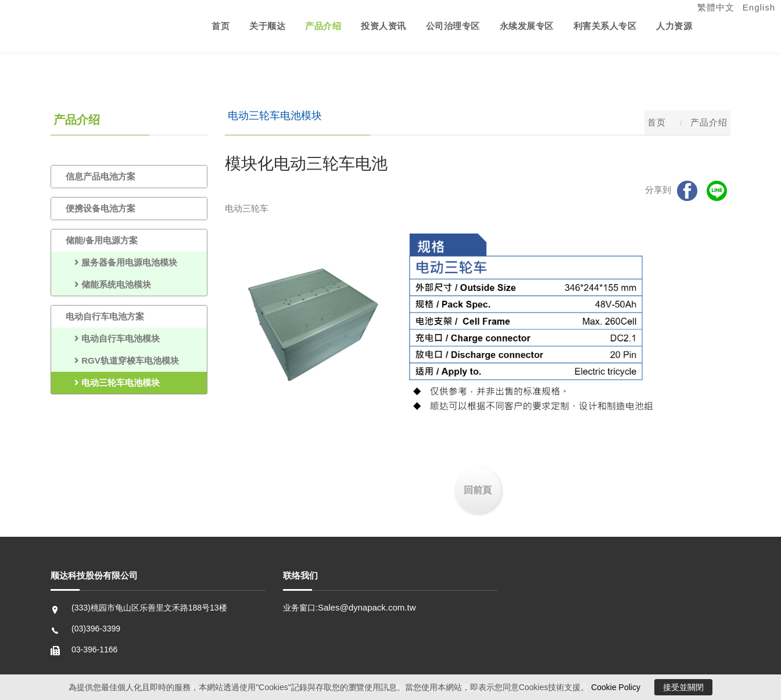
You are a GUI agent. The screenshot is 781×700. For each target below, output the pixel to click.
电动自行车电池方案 (105, 316)
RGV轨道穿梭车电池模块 (122, 360)
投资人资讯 (384, 26)
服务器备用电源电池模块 (121, 262)
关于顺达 (267, 26)
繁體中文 (716, 7)
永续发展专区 (527, 26)
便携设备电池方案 (101, 208)
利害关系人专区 (605, 26)
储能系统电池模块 (108, 284)
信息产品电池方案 (101, 176)
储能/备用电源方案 (102, 240)
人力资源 (674, 26)
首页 (221, 26)
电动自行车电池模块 (113, 338)
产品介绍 (323, 26)
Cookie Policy (616, 687)
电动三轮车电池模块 (113, 383)
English (759, 7)
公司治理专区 (453, 26)
